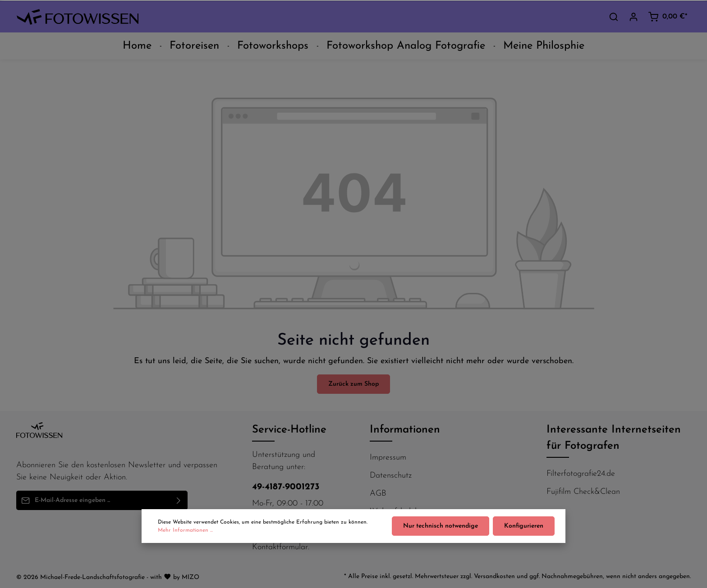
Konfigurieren (524, 529)
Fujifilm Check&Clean (583, 492)
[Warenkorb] (668, 17)
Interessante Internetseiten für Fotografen (614, 438)
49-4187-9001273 (286, 487)
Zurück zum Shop (353, 384)
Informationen (405, 430)
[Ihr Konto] (634, 17)
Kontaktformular (280, 547)
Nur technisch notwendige (441, 529)
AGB (378, 494)
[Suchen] (614, 17)
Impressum (388, 458)
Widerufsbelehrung (402, 512)
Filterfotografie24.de (581, 474)
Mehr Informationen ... (185, 533)
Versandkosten (494, 577)
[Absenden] (179, 500)
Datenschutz (391, 476)
